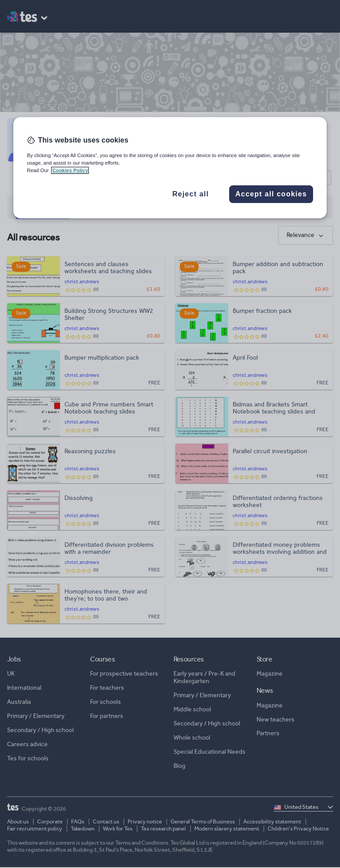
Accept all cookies (271, 194)
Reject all (191, 194)
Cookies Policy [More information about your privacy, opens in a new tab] (70, 170)
